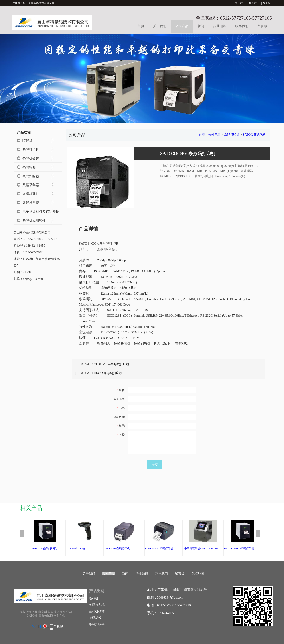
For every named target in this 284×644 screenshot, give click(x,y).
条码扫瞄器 (31, 176)
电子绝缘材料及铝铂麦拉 (41, 212)
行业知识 (220, 26)
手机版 (58, 627)
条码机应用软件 (34, 221)
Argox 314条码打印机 (117, 548)
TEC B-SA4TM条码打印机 (41, 548)
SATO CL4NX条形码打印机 (104, 373)
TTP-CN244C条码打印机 (159, 548)
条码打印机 (31, 150)
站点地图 (198, 574)
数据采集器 (31, 185)
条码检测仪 (31, 203)
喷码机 (27, 141)
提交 (155, 465)
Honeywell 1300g (75, 548)
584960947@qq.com (170, 598)
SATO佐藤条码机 (254, 135)
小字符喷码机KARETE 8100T (201, 548)
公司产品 (182, 26)
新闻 (201, 26)
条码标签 (29, 167)
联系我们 (254, 3)
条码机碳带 (31, 158)
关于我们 (240, 3)
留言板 (266, 3)
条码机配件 (31, 194)
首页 (141, 26)
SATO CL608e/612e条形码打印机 (107, 364)
